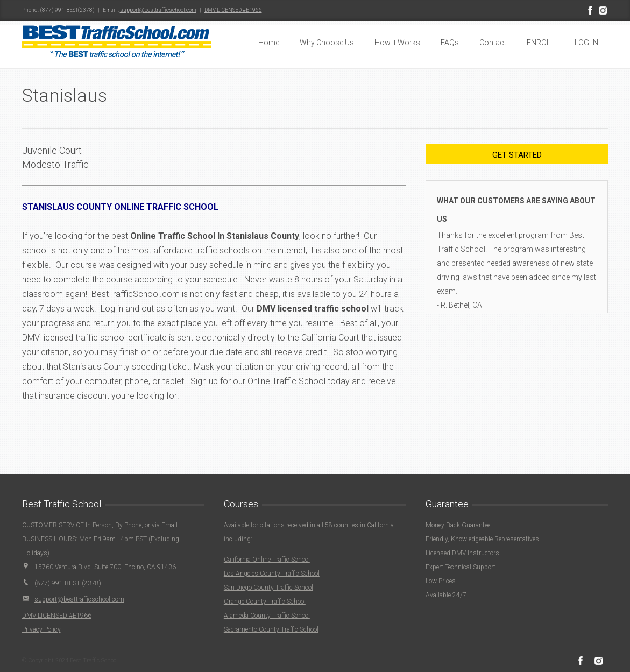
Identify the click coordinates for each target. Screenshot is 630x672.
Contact (493, 43)
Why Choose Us (327, 43)
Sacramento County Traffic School (271, 629)
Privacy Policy (41, 629)
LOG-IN (586, 43)
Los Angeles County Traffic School (272, 574)
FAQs (450, 43)
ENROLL (540, 43)
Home (269, 43)
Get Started (517, 155)
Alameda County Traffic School (267, 616)
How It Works (397, 43)
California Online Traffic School (267, 560)
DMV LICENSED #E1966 (233, 10)
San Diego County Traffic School (268, 588)
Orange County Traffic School (265, 602)
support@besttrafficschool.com (158, 10)
